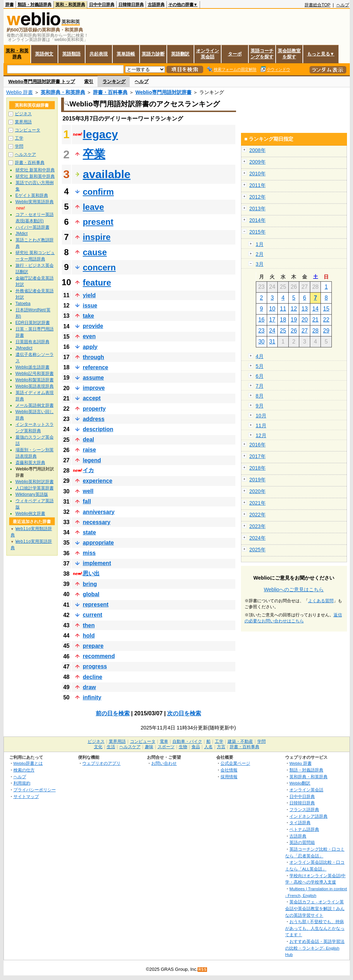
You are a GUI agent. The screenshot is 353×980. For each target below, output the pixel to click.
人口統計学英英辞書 (35, 488)
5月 (260, 366)
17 (272, 320)
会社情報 (229, 770)
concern (99, 267)
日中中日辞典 (102, 5)
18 (283, 320)
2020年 (258, 491)
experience (98, 481)
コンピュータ (28, 130)
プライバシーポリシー (35, 790)
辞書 (10, 5)
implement (97, 563)
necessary (96, 522)
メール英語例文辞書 (35, 405)
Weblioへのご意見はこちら (294, 589)
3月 (260, 264)
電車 (164, 741)
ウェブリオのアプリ (101, 763)
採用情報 (229, 777)
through (93, 357)
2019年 (258, 480)
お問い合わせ (164, 763)
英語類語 (71, 54)
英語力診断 (153, 54)
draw (89, 687)
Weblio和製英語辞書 (35, 380)
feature (97, 283)
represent (96, 605)
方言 (221, 747)
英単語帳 (126, 54)
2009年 (258, 162)
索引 (89, 81)
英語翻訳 (180, 54)
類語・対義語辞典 (35, 5)
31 (272, 342)
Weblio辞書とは (28, 763)
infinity (92, 697)
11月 (261, 426)
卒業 (94, 154)
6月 (260, 376)
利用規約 (22, 783)
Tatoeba (23, 304)
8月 (260, 396)
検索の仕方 (24, 770)
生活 (111, 747)
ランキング (114, 81)
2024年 (258, 538)
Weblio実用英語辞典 (35, 202)
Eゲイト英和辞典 (32, 195)
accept (92, 398)
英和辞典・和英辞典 (63, 92)
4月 (260, 356)
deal (88, 439)
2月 (260, 254)
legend (92, 460)
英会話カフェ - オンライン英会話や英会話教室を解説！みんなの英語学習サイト (315, 908)
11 (283, 309)
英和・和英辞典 (70, 5)
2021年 (258, 503)
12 (294, 309)
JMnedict (24, 348)
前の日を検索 (113, 713)
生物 (183, 747)
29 (326, 331)
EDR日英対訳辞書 (33, 323)
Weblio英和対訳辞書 (35, 482)
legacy (100, 134)
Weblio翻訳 (300, 783)
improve (94, 388)
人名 (208, 747)
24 (272, 331)
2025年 (258, 550)
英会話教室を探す (289, 54)
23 (261, 331)
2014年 (258, 220)
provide (93, 326)
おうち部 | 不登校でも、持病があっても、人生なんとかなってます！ (315, 928)
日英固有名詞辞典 (33, 342)
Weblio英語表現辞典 (35, 386)
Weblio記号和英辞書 (35, 374)
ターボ (235, 54)
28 (316, 331)
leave (93, 207)
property (94, 409)
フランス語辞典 (304, 809)
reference (95, 367)
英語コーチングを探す (262, 54)
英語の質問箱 (302, 842)
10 (272, 309)
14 (316, 309)
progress (95, 666)
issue (90, 306)
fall (87, 501)
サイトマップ (26, 796)
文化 (98, 747)
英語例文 (44, 54)
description (98, 429)
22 (326, 320)
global (91, 594)
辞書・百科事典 (110, 92)
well (88, 491)
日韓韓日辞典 (131, 5)
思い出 (91, 573)
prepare (93, 646)
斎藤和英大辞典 (30, 463)
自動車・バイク (187, 741)
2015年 (258, 232)
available (107, 174)
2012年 (258, 197)
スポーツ (166, 747)
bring (90, 584)
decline (92, 677)
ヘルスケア (25, 154)
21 (316, 320)
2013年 (258, 209)
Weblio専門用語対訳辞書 (163, 92)
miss (89, 553)
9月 (260, 406)
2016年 (258, 445)
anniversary (99, 512)
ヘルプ (343, 5)
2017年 (258, 456)
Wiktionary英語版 (32, 494)
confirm (98, 192)
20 (305, 320)
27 (305, 331)
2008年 (258, 150)
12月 (261, 435)
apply (90, 347)
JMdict (22, 234)
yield (89, 295)
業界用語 (23, 122)
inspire (97, 237)
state (89, 532)
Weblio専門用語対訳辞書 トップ (42, 81)
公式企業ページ (235, 763)
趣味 (149, 747)
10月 (261, 416)
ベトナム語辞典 (304, 829)
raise (89, 450)
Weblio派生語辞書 (33, 367)
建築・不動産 (240, 741)
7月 (260, 386)
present (98, 222)
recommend (99, 656)
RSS (202, 970)
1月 (260, 244)
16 (261, 320)
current (92, 615)
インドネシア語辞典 (308, 816)
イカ (88, 470)
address (93, 419)
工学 (19, 138)
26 (294, 331)
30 (261, 342)
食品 (196, 747)
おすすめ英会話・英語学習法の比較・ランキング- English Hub (315, 948)
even (89, 336)
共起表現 (99, 54)
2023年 (258, 526)
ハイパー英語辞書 (33, 227)
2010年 (258, 174)
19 (294, 320)
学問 (19, 146)
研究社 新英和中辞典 (35, 170)
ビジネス (23, 114)
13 (305, 309)
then (89, 625)
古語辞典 (156, 5)
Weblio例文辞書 (30, 514)
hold (89, 636)
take (88, 316)
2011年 (258, 185)
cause (95, 252)
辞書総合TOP (317, 5)
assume (93, 378)
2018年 (258, 468)
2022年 (258, 515)
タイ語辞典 (300, 823)
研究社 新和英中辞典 (35, 176)
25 (283, 331)
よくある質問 (321, 601)
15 (326, 309)
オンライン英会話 (208, 54)
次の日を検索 (184, 713)
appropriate (98, 543)
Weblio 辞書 (20, 92)
